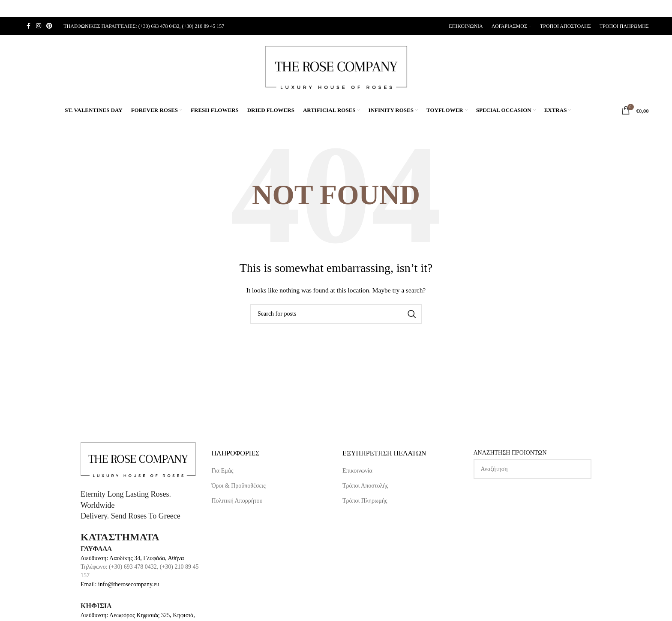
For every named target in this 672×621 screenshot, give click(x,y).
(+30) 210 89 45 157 (203, 26)
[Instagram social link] (39, 26)
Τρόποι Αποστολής (365, 486)
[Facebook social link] (28, 26)
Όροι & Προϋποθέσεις (239, 486)
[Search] (336, 314)
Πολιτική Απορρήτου (237, 501)
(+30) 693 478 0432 (159, 26)
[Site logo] (336, 67)
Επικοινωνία (357, 471)
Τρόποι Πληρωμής (365, 501)
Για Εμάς (223, 471)
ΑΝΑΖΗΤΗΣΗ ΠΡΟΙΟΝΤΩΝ (510, 453)
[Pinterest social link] (49, 26)
